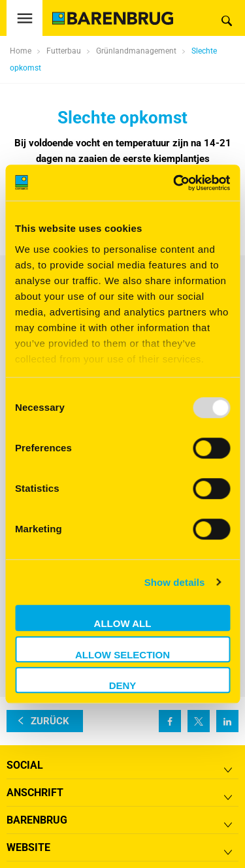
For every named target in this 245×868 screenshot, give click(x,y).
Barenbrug (37, 820)
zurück (50, 721)
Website (28, 847)
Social (25, 765)
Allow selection (122, 655)
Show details (175, 582)
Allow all (123, 623)
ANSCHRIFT (35, 793)
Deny (123, 685)
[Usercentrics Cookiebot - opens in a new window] (174, 183)
